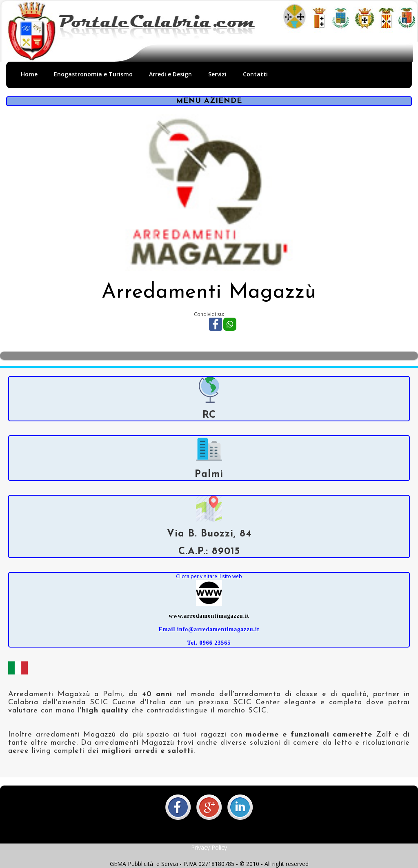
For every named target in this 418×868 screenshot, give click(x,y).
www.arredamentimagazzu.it (209, 616)
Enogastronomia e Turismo (93, 74)
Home (29, 74)
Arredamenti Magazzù (209, 293)
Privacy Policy (209, 847)
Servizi (217, 74)
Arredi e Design (170, 74)
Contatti (255, 74)
